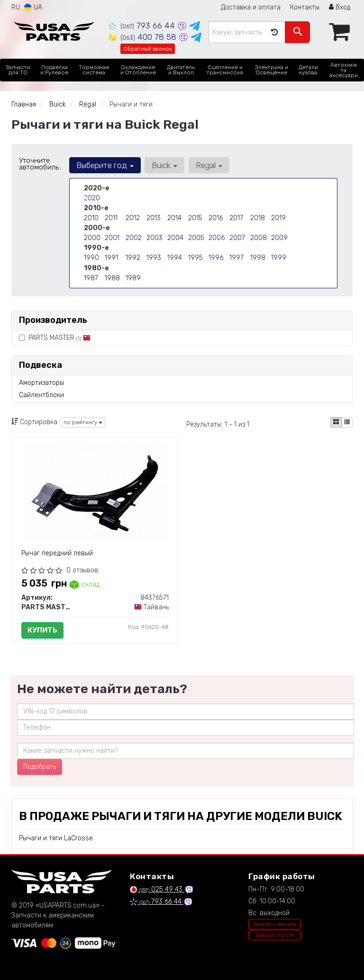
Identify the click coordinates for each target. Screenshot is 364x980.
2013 (154, 218)
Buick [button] (164, 165)
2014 (174, 218)
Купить (42, 630)
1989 (133, 278)
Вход (340, 7)
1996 (216, 258)
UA (33, 7)
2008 (259, 238)
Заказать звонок (274, 924)
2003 (155, 238)
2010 (91, 218)
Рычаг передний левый (57, 553)
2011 (111, 218)
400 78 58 (144, 37)
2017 (236, 218)
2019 (278, 218)
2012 (133, 218)
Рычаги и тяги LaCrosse (56, 838)
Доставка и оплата (251, 7)
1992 (133, 258)
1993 (154, 258)
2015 (195, 218)
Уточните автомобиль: (40, 164)
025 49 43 (157, 889)
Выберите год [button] (105, 165)
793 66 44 (143, 26)
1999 (279, 258)
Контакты (305, 7)
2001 (112, 238)
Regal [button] (209, 165)
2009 (279, 238)
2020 (92, 198)
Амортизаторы (41, 383)
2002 (134, 238)
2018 (258, 218)
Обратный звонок (148, 49)
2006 (217, 238)
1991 (111, 258)
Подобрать (40, 767)
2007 (237, 238)
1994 (175, 258)
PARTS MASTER (55, 338)
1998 (258, 258)
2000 (92, 238)
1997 (237, 258)
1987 (91, 278)
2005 (196, 238)
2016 (216, 218)
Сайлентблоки (41, 395)
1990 (91, 258)
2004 (175, 238)
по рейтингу (83, 422)
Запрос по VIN (275, 935)
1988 (112, 278)
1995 (196, 258)
